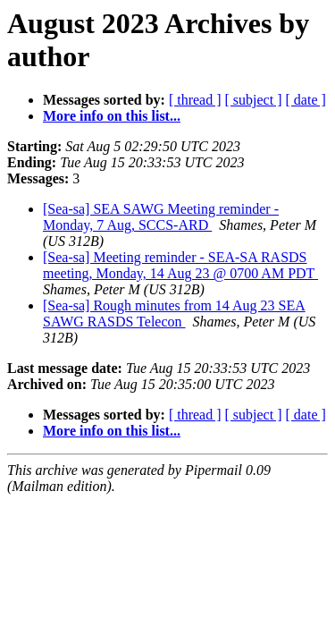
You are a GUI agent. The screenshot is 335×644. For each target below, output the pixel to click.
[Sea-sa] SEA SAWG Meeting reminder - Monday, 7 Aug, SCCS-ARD (161, 217)
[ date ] (306, 100)
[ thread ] (195, 100)
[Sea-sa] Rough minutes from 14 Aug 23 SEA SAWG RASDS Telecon (174, 314)
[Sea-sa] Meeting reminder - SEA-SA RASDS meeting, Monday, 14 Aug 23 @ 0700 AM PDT (180, 265)
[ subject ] (254, 100)
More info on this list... (112, 116)
